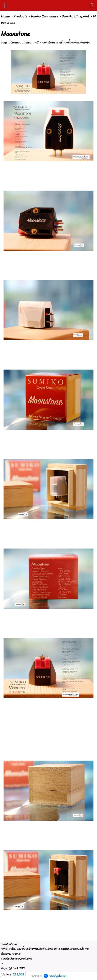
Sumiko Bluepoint (76, 16)
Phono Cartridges (45, 16)
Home (5, 16)
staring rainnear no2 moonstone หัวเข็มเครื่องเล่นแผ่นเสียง (50, 42)
